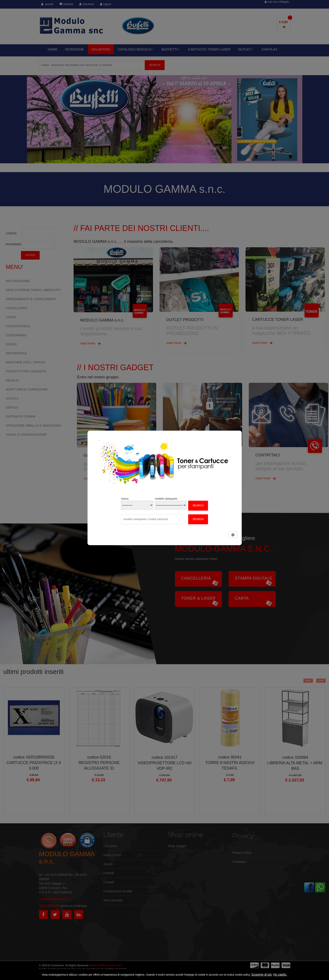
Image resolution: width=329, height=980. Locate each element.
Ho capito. (280, 974)
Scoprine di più (261, 974)
